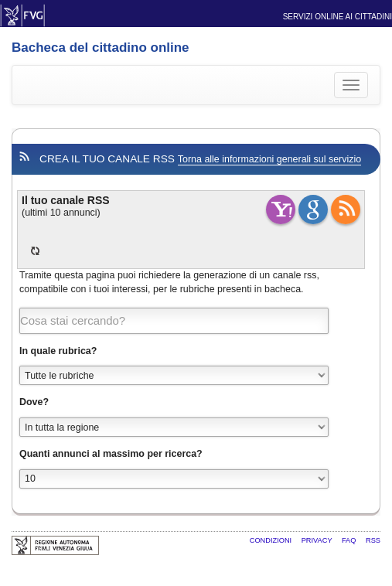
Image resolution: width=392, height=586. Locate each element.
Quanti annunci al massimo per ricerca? (111, 454)
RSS (373, 540)
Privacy (318, 540)
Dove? (34, 402)
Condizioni (272, 540)
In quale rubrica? (58, 351)
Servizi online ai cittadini (337, 17)
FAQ (350, 540)
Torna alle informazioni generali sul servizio (269, 159)
